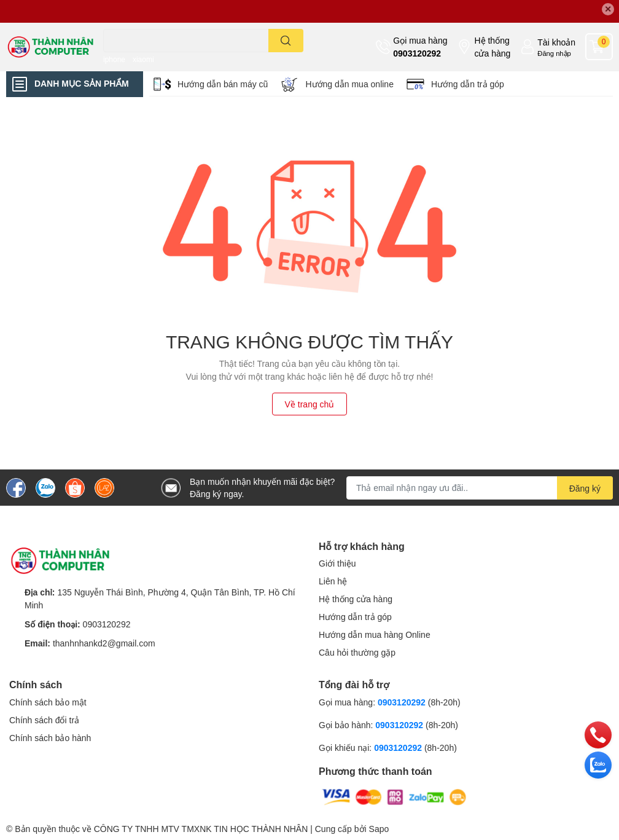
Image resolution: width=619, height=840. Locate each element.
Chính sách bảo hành (50, 738)
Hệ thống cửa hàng (492, 47)
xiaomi (143, 59)
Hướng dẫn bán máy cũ (223, 84)
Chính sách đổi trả (44, 720)
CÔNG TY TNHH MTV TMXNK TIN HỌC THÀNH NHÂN (201, 829)
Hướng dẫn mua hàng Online (375, 634)
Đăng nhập (554, 53)
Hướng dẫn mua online (349, 84)
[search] (286, 41)
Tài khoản (556, 42)
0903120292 (417, 53)
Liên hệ (333, 581)
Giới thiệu (337, 563)
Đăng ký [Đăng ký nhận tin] (585, 488)
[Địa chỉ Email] (480, 488)
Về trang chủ (310, 404)
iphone (114, 59)
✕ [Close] (608, 9)
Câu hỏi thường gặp (357, 652)
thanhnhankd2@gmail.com (104, 643)
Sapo (379, 829)
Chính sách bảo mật (48, 702)
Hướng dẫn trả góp (468, 84)
